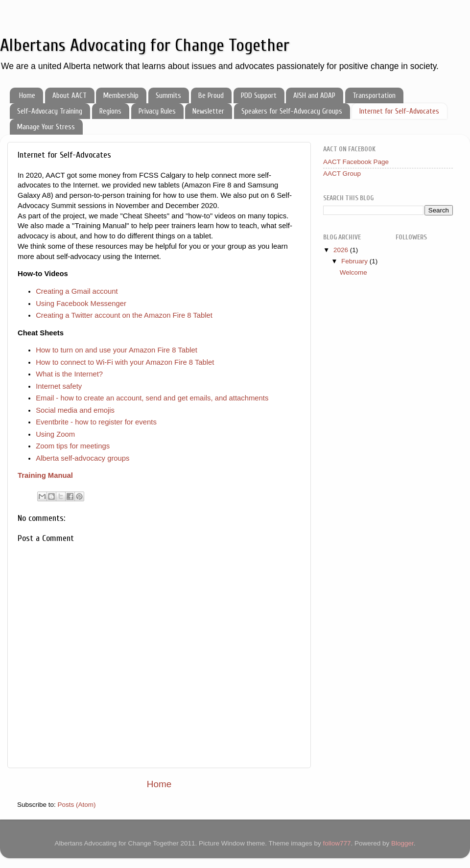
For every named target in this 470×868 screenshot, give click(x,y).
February (355, 261)
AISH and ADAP (314, 96)
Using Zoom (55, 434)
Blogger (402, 843)
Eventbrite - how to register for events (96, 422)
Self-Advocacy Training (50, 111)
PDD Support (259, 96)
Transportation (374, 96)
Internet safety (59, 386)
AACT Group (342, 174)
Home (27, 96)
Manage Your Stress (46, 127)
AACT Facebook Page (356, 162)
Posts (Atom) (77, 805)
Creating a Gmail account (77, 291)
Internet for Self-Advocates (399, 111)
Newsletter (208, 111)
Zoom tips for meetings (73, 446)
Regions (110, 111)
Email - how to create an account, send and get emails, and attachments (152, 398)
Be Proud (211, 96)
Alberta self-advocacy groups (82, 458)
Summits (168, 96)
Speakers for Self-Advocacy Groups (292, 111)
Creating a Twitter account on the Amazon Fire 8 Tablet (124, 315)
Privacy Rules (157, 111)
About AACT (70, 96)
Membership (121, 96)
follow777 (337, 843)
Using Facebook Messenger (81, 304)
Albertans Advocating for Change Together (145, 45)
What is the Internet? (69, 374)
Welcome (353, 272)
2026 (342, 250)
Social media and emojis (75, 410)
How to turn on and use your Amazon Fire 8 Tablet (117, 350)
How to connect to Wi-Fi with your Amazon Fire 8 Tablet (125, 362)
